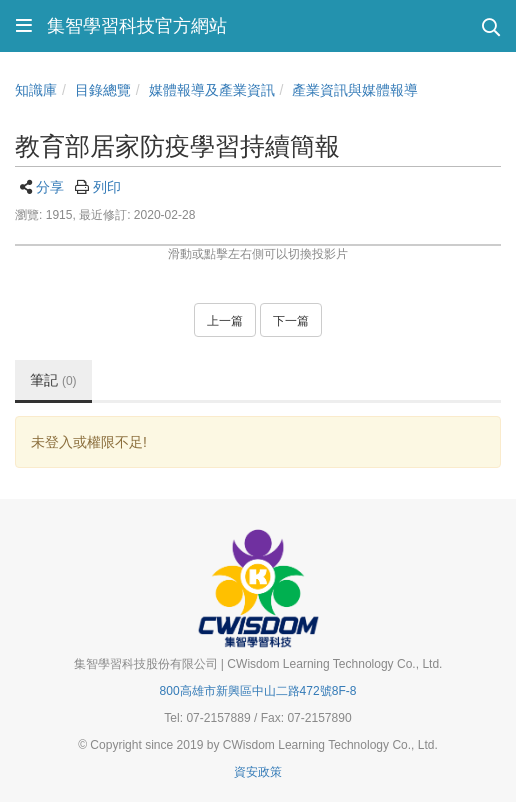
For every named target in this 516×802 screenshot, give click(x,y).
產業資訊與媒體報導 (355, 90)
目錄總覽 (103, 90)
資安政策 (258, 772)
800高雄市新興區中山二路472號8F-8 (258, 691)
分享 (50, 187)
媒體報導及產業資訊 (212, 90)
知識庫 (36, 90)
